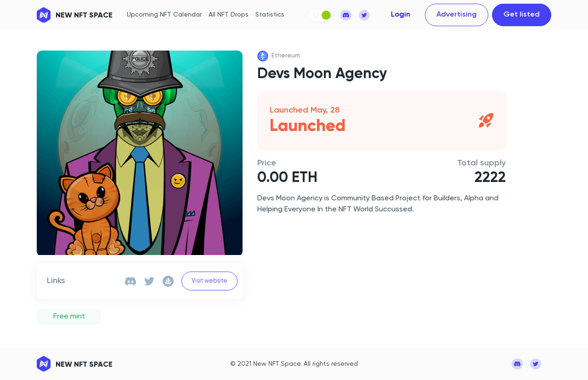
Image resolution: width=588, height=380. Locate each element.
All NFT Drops (229, 15)
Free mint (69, 317)
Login (401, 15)
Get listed (522, 15)
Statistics (270, 15)
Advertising (457, 15)
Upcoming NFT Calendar (164, 15)
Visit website (209, 281)
